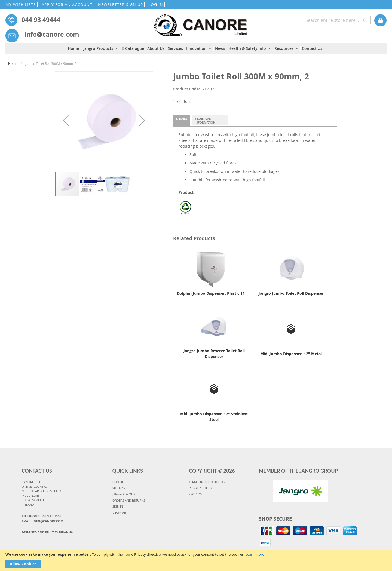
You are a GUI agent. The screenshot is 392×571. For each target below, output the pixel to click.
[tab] (182, 121)
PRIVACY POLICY (200, 488)
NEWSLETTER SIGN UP (120, 4)
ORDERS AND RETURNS (129, 500)
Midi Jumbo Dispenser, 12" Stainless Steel (214, 417)
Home (13, 63)
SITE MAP (119, 488)
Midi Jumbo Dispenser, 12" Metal (291, 354)
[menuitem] (74, 48)
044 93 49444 (41, 20)
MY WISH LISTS (21, 4)
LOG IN (156, 4)
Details (182, 119)
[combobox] (337, 20)
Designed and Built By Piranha (47, 532)
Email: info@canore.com (42, 521)
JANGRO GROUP (124, 494)
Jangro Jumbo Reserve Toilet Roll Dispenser (214, 354)
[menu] (196, 49)
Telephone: (42, 516)
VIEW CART (120, 513)
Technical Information (205, 120)
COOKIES (195, 494)
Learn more (255, 554)
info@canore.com (52, 34)
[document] (196, 560)
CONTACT (119, 482)
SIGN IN (118, 506)
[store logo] (200, 22)
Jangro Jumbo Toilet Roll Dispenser (291, 293)
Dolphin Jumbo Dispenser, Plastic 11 (211, 293)
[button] (66, 120)
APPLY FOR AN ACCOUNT (67, 4)
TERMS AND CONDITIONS (207, 482)
